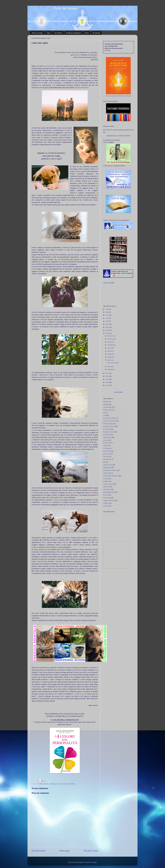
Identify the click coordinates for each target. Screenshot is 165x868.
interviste (106, 456)
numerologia (107, 473)
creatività (106, 440)
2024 (107, 315)
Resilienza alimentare (74, 33)
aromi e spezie (108, 410)
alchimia (106, 402)
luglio (109, 351)
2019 (107, 330)
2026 (107, 309)
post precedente (50, 66)
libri (104, 462)
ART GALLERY (109, 283)
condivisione (53, 784)
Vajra (49, 33)
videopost (106, 503)
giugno (110, 354)
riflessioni (106, 487)
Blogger (94, 862)
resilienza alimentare (81, 87)
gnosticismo (107, 454)
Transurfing (107, 498)
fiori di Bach (107, 451)
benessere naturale (109, 426)
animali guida (107, 407)
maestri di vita (108, 465)
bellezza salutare (108, 424)
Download (96, 33)
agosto (110, 348)
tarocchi (106, 495)
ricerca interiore (62, 784)
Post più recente (38, 851)
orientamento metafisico (111, 476)
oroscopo (106, 478)
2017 (107, 373)
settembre (111, 345)
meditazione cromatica (110, 470)
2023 (107, 318)
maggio (110, 357)
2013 (107, 385)
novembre (111, 339)
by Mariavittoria (43, 784)
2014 (107, 382)
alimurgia (106, 404)
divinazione (107, 443)
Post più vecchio (91, 851)
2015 (107, 379)
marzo (109, 366)
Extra (87, 33)
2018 (107, 333)
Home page (65, 851)
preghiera (106, 481)
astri (104, 415)
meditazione (107, 467)
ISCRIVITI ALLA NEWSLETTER (118, 136)
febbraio (110, 369)
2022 (107, 321)
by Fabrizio (107, 429)
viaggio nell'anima (109, 500)
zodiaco (106, 506)
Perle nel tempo (37, 33)
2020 (107, 327)
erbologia (106, 448)
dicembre (110, 336)
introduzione (107, 459)
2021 (107, 324)
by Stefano (106, 435)
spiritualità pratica (109, 492)
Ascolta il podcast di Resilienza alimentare (118, 96)
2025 (107, 312)
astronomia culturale (109, 418)
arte (104, 413)
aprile (109, 360)
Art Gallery (58, 33)
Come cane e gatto (113, 363)
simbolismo (72, 784)
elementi (106, 445)
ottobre (110, 342)
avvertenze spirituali (109, 421)
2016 (107, 376)
